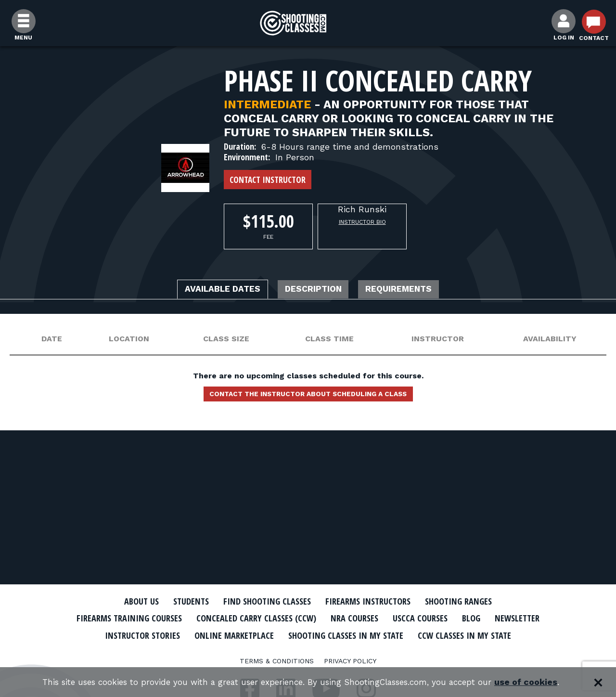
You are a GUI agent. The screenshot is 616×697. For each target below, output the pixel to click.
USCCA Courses (464, 618)
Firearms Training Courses (145, 618)
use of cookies (539, 682)
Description (314, 290)
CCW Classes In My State (308, 651)
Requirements (413, 290)
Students (178, 601)
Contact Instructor (268, 180)
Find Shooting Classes (262, 601)
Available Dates (209, 290)
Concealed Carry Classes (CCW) (285, 618)
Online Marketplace (319, 634)
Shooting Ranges (474, 601)
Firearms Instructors (374, 601)
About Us (124, 601)
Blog (520, 618)
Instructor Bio (362, 222)
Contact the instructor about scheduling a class (308, 397)
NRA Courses (393, 618)
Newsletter (135, 634)
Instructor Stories (218, 634)
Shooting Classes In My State (442, 634)
